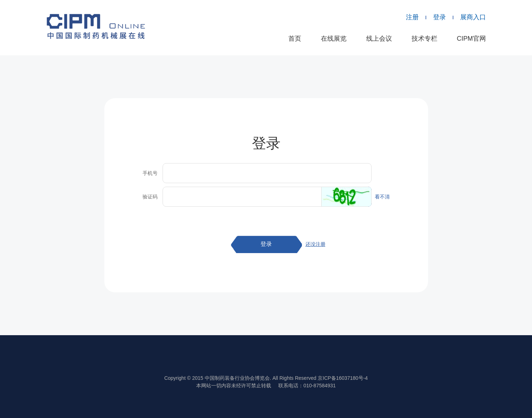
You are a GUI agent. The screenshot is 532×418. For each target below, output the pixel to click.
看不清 (382, 197)
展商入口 (473, 17)
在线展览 (334, 39)
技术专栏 (424, 39)
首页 (295, 39)
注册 (412, 17)
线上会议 (379, 39)
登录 (439, 17)
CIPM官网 (471, 39)
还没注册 (315, 244)
